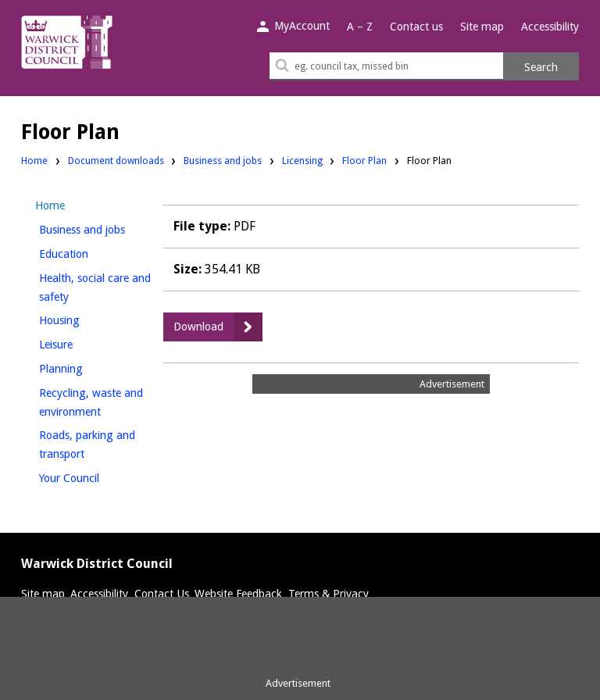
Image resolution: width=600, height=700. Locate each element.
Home (34, 161)
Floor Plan (364, 161)
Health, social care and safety (95, 287)
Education (90, 252)
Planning (87, 367)
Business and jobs (223, 160)
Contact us (416, 27)
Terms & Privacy (329, 594)
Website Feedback (238, 594)
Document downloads (116, 161)
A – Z (360, 27)
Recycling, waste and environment (96, 402)
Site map (482, 27)
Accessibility (550, 27)
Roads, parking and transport (88, 445)
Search (541, 67)
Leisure (82, 343)
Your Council (95, 476)
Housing (86, 318)
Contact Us (162, 594)
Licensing (302, 160)
